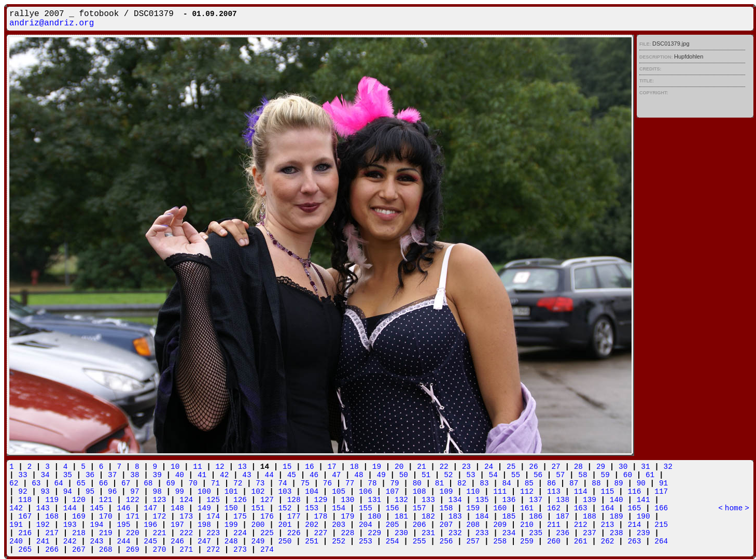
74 (282, 483)
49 (381, 475)
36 (90, 475)
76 (327, 483)
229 (374, 533)
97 (135, 492)
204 (366, 525)
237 (590, 533)
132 (401, 500)
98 (157, 492)
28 (578, 467)
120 (79, 500)
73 (260, 483)
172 (160, 517)
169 (79, 517)
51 (426, 475)
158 (446, 508)
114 (581, 492)
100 (204, 492)
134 (455, 500)
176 (267, 517)
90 (641, 483)
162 (554, 508)
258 (500, 541)
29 (601, 467)
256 (446, 541)
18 (354, 467)
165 (634, 508)
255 (419, 541)
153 (312, 508)
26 (533, 467)
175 (240, 517)
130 (347, 500)
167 (25, 517)
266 (52, 550)
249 (258, 541)
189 (617, 517)
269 (133, 550)
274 (267, 550)
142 (16, 508)
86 (551, 483)
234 (509, 533)
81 (439, 483)
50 (404, 475)
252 (339, 541)
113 (554, 492)
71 (215, 483)
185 (509, 517)
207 (446, 525)
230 (401, 533)
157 (419, 508)
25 (511, 467)
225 (267, 533)
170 (106, 517)
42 (224, 475)
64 (58, 483)
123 (160, 500)
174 (213, 517)
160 (500, 508)
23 (466, 467)
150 (231, 508)
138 (563, 500)
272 (213, 550)
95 (90, 492)
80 (417, 483)
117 (661, 492)
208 (473, 525)
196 (150, 525)
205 (393, 525)
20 (399, 467)
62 (14, 483)
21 (421, 467)
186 (536, 517)
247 (204, 541)
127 (267, 500)
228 (347, 533)
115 (608, 492)
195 (123, 525)
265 (25, 550)
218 (79, 533)
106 (366, 492)
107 (393, 492)
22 (444, 467)
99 (180, 492)
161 (527, 508)
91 (663, 483)
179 (347, 517)
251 (312, 541)
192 (43, 525)
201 (285, 525)
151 (258, 508)
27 (556, 467)
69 (170, 483)
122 (133, 500)
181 (401, 517)
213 (608, 525)
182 (428, 517)
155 (366, 508)
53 (471, 475)
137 (536, 500)
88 (596, 483)
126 (240, 500)
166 (661, 508)
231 (428, 533)
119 (52, 500)
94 (68, 492)
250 (285, 541)
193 (70, 525)
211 (554, 525)
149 (204, 508)
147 (150, 508)
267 (79, 550)
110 (473, 492)
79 (394, 483)
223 (213, 533)
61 (650, 475)
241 (43, 541)
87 (574, 483)
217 (52, 533)
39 (157, 475)
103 (285, 492)
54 (493, 475)
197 (177, 525)
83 (484, 483)
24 (489, 467)
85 (529, 483)
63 (36, 483)
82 (462, 483)
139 (590, 500)
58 (583, 475)
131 (374, 500)
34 (45, 475)
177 (294, 517)
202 (312, 525)
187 (563, 517)
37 (112, 475)
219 (106, 533)
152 (285, 508)
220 (133, 533)
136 (509, 500)
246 (177, 541)
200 (258, 525)
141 (643, 500)
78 (372, 483)
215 (661, 525)
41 (202, 475)
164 (608, 508)
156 (393, 508)
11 (197, 467)
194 (97, 525)
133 (428, 500)
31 (645, 467)
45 (292, 475)
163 (581, 508)
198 (204, 525)
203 (339, 525)
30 (623, 467)
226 (294, 533)
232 (455, 533)
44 (269, 475)
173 (186, 517)
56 (538, 475)
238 (617, 533)
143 (43, 508)
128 (294, 500)
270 (160, 550)
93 (45, 492)
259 (527, 541)
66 (103, 483)
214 (634, 525)
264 (661, 541)
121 (106, 500)
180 (374, 517)
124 (186, 500)
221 (160, 533)
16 (309, 467)
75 (305, 483)
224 (240, 533)
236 (563, 533)
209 (500, 525)
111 (500, 492)
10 (175, 467)
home (734, 508)
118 (25, 500)
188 (590, 517)
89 (618, 483)
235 (536, 533)
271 (186, 550)
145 (97, 508)
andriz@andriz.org (52, 23)
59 (605, 475)
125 (213, 500)
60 (628, 475)
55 (516, 475)
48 (359, 475)
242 (70, 541)
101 (231, 492)
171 (133, 517)
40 (180, 475)
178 (321, 517)
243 (97, 541)
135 (482, 500)
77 (350, 483)
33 (23, 475)
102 (258, 492)
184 (482, 517)
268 (106, 550)
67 (126, 483)
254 (393, 541)
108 (419, 492)
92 (23, 492)
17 (332, 467)
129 (321, 500)
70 (193, 483)
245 (150, 541)
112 (527, 492)
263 (634, 541)
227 (321, 533)
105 (339, 492)
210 (527, 525)
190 (643, 517)
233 (482, 533)
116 (634, 492)
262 (608, 541)
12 (220, 467)
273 (240, 550)
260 (554, 541)
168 (52, 517)
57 (560, 475)
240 (16, 541)
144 (70, 508)
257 (473, 541)
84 (506, 483)
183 (455, 517)
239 (643, 533)
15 (287, 467)
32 (668, 467)
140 (617, 500)
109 (446, 492)
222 (186, 533)
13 (242, 467)
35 (68, 475)
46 (314, 475)
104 (312, 492)
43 (247, 475)
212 (581, 525)
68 (148, 483)
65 (81, 483)
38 (135, 475)
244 (123, 541)
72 (238, 483)
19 (377, 467)
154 (339, 508)
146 (123, 508)
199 (231, 525)
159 (473, 508)
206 (419, 525)
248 (231, 541)
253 (366, 541)
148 (177, 508)
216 (25, 533)
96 (112, 492)
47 (336, 475)
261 (581, 541)
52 (448, 475)
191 (16, 525)
